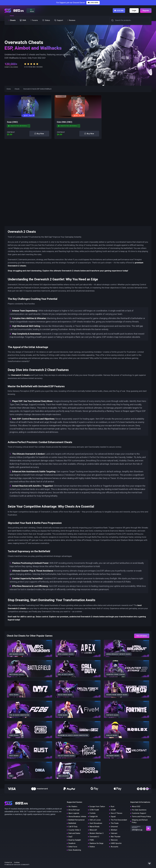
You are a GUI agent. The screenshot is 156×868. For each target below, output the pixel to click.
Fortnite (93, 813)
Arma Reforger (74, 810)
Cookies (17, 862)
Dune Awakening (75, 850)
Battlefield (72, 823)
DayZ (70, 837)
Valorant (114, 833)
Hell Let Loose (95, 820)
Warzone (114, 840)
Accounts (114, 847)
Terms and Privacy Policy (141, 817)
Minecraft (93, 830)
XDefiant (114, 830)
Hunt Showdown (96, 823)
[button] (112, 20)
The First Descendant (119, 820)
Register (146, 10)
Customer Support (139, 813)
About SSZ (136, 807)
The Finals (115, 823)
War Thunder (116, 837)
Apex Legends (74, 813)
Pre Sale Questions (139, 810)
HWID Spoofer (116, 843)
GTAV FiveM (94, 810)
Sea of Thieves (117, 813)
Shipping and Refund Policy (140, 821)
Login (134, 10)
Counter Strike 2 (75, 830)
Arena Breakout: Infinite (77, 817)
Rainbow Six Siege (97, 843)
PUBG (92, 840)
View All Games (142, 636)
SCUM (113, 810)
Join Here (93, 3)
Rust (113, 807)
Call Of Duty (73, 827)
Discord (119, 11)
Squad (113, 817)
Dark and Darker (74, 833)
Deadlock (72, 843)
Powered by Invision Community (17, 865)
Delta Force (73, 847)
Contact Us (8, 862)
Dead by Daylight (75, 840)
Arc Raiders (73, 807)
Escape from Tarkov (97, 807)
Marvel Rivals (95, 827)
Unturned (114, 827)
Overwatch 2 (94, 837)
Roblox (92, 847)
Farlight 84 (94, 817)
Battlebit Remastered (76, 820)
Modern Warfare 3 (97, 833)
